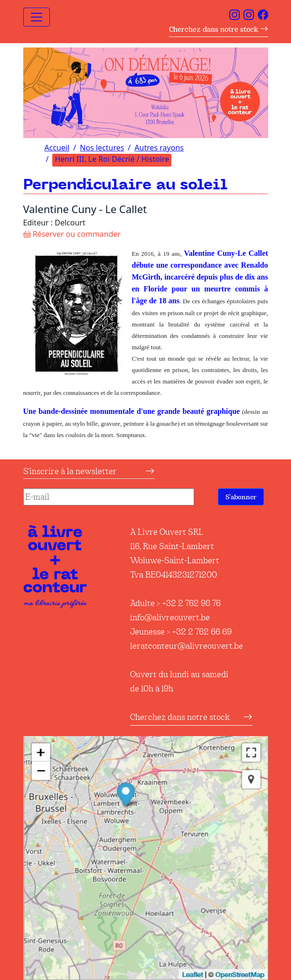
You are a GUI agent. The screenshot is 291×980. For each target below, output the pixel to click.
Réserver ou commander (72, 234)
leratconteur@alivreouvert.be (187, 646)
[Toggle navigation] (37, 17)
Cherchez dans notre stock (219, 29)
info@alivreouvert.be (170, 617)
